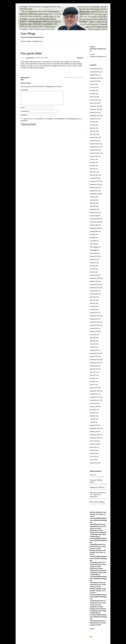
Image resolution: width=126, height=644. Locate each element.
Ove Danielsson (30, 58)
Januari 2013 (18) (95, 103)
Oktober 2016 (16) (95, 357)
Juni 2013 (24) (94, 87)
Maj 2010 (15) (94, 203)
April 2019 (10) (94, 450)
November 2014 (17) (96, 285)
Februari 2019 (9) (95, 444)
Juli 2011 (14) (94, 159)
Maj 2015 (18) (94, 303)
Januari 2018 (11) (95, 403)
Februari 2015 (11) (95, 294)
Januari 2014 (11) (95, 253)
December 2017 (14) (96, 400)
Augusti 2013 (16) (95, 81)
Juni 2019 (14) (94, 457)
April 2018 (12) (94, 413)
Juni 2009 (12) (94, 241)
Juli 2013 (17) (94, 84)
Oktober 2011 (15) (95, 150)
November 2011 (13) (96, 147)
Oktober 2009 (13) (95, 225)
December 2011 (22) (96, 144)
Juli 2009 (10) (94, 235)
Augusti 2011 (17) (95, 156)
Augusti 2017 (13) (95, 388)
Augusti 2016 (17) (95, 350)
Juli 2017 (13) (94, 385)
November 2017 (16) (96, 397)
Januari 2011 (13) (95, 178)
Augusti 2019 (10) (95, 463)
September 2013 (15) (96, 78)
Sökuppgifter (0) (95, 250)
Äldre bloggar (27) (95, 247)
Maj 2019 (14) (94, 454)
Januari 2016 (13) (95, 328)
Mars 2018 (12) (94, 410)
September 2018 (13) (96, 428)
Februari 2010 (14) (95, 213)
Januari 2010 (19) (95, 216)
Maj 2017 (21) (94, 378)
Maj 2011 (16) (94, 166)
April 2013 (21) (94, 94)
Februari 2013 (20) (95, 100)
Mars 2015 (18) (94, 297)
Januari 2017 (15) (95, 366)
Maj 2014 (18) (94, 266)
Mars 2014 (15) (94, 260)
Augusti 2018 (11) (95, 425)
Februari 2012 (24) (95, 138)
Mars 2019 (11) (94, 447)
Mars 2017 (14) (94, 372)
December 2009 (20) (96, 219)
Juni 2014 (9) (94, 269)
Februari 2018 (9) (95, 407)
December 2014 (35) (96, 288)
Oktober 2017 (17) (95, 394)
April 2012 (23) (94, 131)
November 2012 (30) (96, 109)
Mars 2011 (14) (94, 172)
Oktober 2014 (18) (95, 281)
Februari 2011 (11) (95, 175)
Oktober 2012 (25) (95, 113)
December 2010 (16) (96, 181)
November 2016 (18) (96, 360)
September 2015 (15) (96, 316)
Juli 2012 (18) (94, 122)
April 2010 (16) (94, 206)
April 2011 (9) (94, 169)
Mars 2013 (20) (94, 97)
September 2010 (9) (96, 194)
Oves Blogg (28, 34)
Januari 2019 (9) (95, 441)
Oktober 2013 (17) (95, 75)
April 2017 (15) (94, 375)
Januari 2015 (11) (95, 291)
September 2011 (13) (96, 153)
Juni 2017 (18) (94, 382)
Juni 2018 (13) (94, 419)
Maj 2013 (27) (94, 91)
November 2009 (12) (96, 222)
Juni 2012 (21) (94, 125)
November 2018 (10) (96, 435)
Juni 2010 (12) (94, 200)
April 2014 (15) (94, 263)
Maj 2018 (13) (94, 416)
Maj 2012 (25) (94, 128)
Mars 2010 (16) (94, 209)
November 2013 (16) (96, 72)
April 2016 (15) (94, 338)
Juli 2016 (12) (94, 347)
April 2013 (80, 58)
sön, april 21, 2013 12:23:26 (41, 58)
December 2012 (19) (96, 106)
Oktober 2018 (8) (95, 432)
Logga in (92, 629)
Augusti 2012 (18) (95, 119)
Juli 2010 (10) (94, 197)
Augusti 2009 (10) (95, 231)
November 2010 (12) (96, 184)
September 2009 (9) (96, 228)
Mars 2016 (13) (94, 335)
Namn (23, 110)
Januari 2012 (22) (95, 141)
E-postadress (25, 114)
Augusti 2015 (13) (95, 313)
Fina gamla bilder (31, 53)
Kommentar (25, 90)
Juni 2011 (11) (94, 163)
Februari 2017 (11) (95, 369)
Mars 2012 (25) (94, 134)
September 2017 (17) (96, 391)
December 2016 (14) (96, 363)
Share (22, 80)
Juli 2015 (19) (94, 310)
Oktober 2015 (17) (95, 319)
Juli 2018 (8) (94, 422)
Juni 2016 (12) (94, 344)
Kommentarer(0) (25, 77)
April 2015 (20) (94, 300)
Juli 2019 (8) (94, 460)
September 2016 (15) (96, 353)
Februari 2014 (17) (95, 256)
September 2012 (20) (96, 116)
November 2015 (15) (96, 322)
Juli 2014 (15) (94, 272)
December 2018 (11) (96, 438)
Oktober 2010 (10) (95, 188)
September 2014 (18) (96, 278)
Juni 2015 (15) (94, 306)
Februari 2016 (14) (95, 331)
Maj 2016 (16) (94, 341)
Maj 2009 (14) (94, 238)
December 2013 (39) (96, 69)
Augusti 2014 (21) (95, 275)
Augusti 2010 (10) (95, 191)
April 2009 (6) (94, 244)
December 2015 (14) (96, 325)
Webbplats (24, 118)
